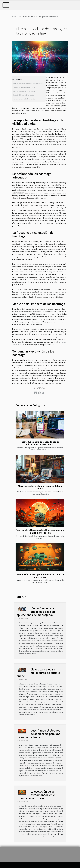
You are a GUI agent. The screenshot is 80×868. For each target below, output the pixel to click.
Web (20, 17)
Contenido (18, 80)
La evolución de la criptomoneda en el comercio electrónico (40, 576)
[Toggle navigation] (6, 5)
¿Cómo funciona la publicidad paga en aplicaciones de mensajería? (40, 443)
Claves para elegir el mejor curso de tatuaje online (40, 487)
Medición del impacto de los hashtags (24, 95)
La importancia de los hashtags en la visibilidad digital (28, 83)
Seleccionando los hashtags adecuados (24, 87)
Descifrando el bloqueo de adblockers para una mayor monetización (40, 531)
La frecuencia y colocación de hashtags (24, 91)
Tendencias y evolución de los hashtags (24, 99)
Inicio (14, 17)
